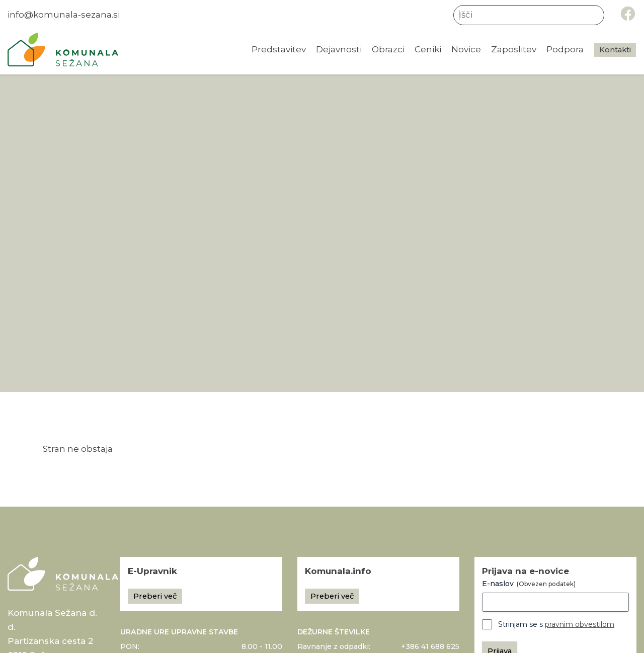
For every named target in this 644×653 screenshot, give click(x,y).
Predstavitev (279, 49)
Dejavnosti (339, 49)
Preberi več (155, 596)
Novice (466, 49)
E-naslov (529, 584)
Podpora (565, 49)
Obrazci (388, 49)
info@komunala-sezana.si (64, 15)
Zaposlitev (514, 49)
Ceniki (428, 49)
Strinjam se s (556, 624)
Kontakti (615, 50)
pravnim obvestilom (580, 624)
